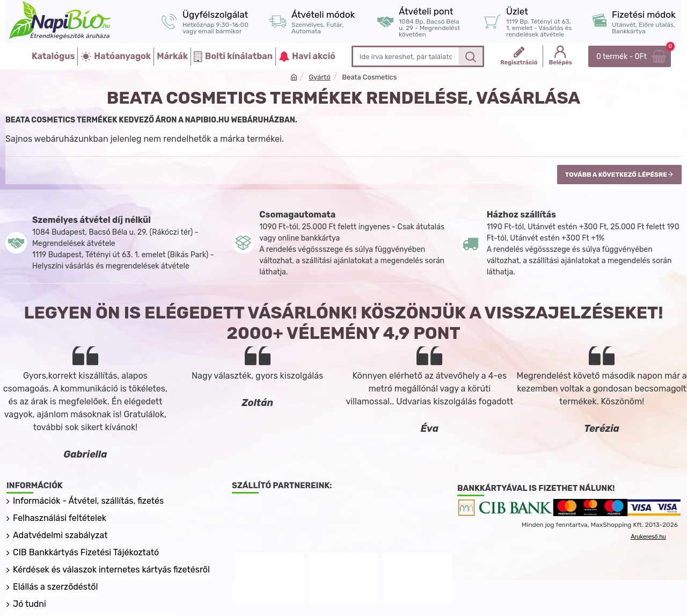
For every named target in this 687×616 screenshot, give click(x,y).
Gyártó (319, 77)
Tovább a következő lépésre (616, 175)
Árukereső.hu (648, 537)
